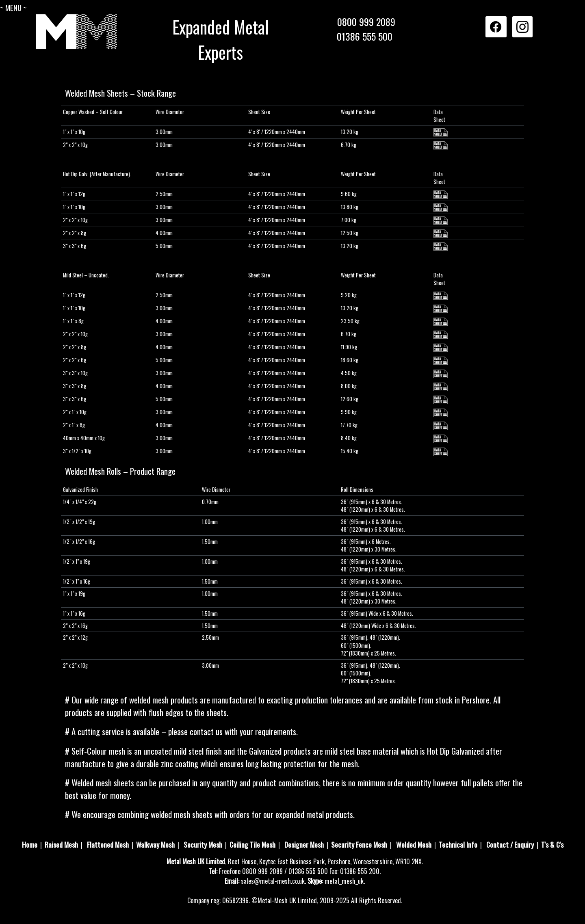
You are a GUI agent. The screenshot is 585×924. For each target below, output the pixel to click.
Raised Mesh (61, 844)
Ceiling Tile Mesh (252, 844)
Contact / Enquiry (510, 844)
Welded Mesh (414, 844)
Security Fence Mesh (359, 844)
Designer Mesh (304, 844)
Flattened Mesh (108, 844)
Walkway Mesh (155, 844)
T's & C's (552, 844)
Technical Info (458, 844)
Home (30, 844)
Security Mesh (203, 844)
